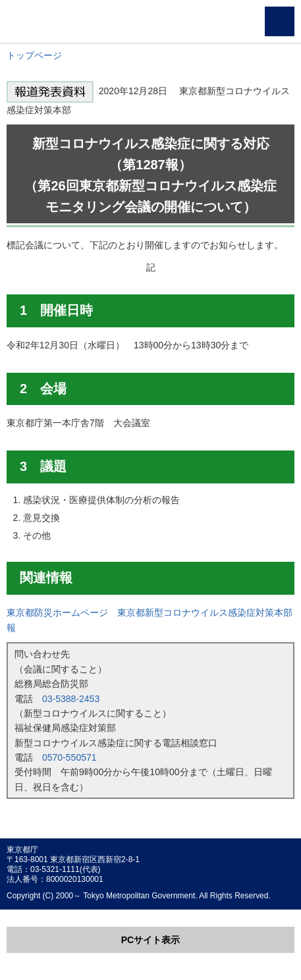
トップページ (34, 55)
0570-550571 (69, 757)
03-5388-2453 (71, 699)
